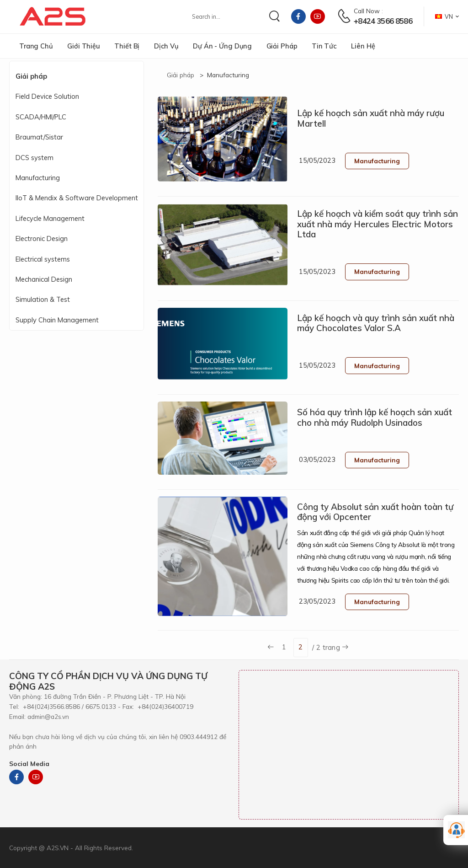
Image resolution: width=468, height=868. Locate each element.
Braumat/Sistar (39, 137)
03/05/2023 (317, 459)
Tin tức (324, 46)
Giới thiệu (84, 46)
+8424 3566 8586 (383, 21)
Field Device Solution (47, 96)
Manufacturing (38, 178)
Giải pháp (282, 46)
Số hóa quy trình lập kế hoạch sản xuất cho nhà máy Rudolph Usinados (375, 417)
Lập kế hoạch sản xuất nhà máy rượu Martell (371, 118)
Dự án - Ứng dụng (222, 46)
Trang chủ (36, 46)
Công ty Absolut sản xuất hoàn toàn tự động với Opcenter (375, 512)
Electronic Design (42, 238)
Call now (367, 11)
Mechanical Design (44, 279)
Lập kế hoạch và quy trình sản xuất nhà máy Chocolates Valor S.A (376, 323)
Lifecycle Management (50, 218)
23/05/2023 (317, 601)
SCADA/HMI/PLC (41, 117)
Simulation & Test (43, 299)
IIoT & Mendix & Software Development (77, 198)
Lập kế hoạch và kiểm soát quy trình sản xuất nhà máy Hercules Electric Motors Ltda (378, 224)
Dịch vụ (166, 46)
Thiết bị (127, 46)
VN (444, 16)
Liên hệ (363, 46)
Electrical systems (43, 259)
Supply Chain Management (57, 320)
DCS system (35, 158)
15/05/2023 (317, 160)
